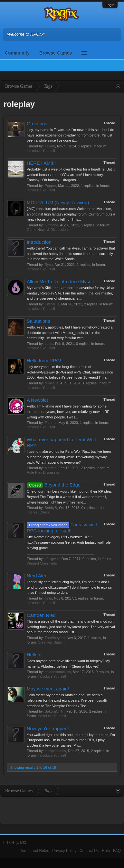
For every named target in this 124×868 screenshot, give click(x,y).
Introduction (39, 242)
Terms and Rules (34, 851)
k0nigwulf (52, 559)
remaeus (52, 383)
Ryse (49, 265)
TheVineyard (55, 638)
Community (17, 53)
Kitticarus (52, 304)
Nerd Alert (37, 576)
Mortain (51, 468)
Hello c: (35, 655)
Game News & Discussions (48, 230)
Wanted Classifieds (42, 563)
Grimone (52, 225)
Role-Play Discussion (43, 472)
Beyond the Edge (54, 485)
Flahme (51, 423)
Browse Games (56, 53)
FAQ (117, 851)
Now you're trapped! (48, 729)
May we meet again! (48, 689)
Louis (49, 344)
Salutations (38, 321)
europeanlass (55, 751)
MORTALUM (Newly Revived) (58, 203)
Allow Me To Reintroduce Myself (60, 282)
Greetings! (38, 124)
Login (110, 5)
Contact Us (89, 851)
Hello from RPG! (44, 361)
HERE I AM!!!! (41, 163)
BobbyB (51, 508)
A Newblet (37, 400)
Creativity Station (51, 642)
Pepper (50, 186)
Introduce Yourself (41, 151)
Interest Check (38, 512)
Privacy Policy (64, 851)
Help (106, 851)
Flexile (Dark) (15, 842)
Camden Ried (41, 615)
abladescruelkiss (58, 672)
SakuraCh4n (55, 711)
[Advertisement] (62, 810)
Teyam (50, 146)
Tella (48, 598)
